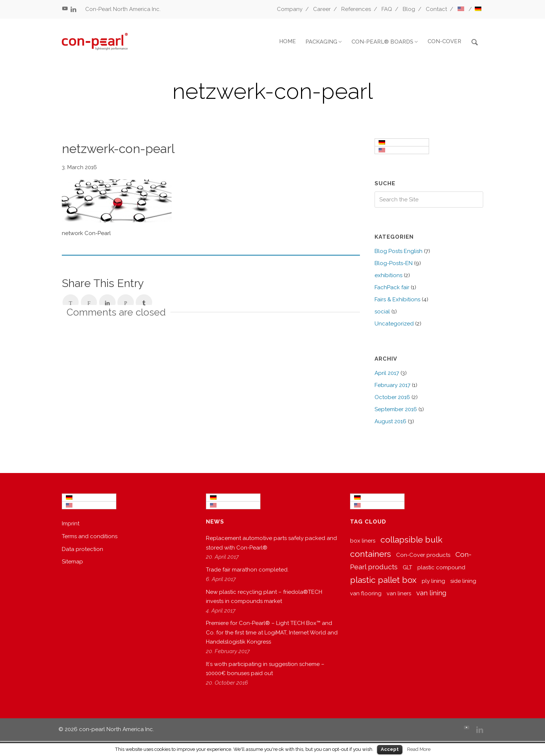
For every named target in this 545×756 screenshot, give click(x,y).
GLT (407, 567)
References (356, 9)
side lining (463, 581)
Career (322, 9)
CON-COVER (444, 41)
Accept (390, 749)
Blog (409, 9)
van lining (431, 593)
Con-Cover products (423, 555)
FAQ (387, 9)
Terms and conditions (90, 536)
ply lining (433, 581)
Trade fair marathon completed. (247, 570)
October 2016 (392, 397)
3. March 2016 (79, 167)
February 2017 (392, 385)
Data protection (82, 549)
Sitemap (72, 562)
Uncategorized (394, 324)
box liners (363, 541)
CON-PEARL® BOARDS (382, 42)
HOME (287, 41)
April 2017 (387, 373)
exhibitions (388, 275)
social (382, 312)
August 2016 (390, 421)
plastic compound (441, 567)
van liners (399, 593)
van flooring (366, 593)
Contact (436, 9)
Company (290, 9)
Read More (419, 749)
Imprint (71, 524)
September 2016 (396, 409)
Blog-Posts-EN (394, 263)
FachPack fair (392, 287)
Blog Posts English (399, 251)
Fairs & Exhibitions (397, 299)
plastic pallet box (383, 580)
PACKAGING (321, 42)
